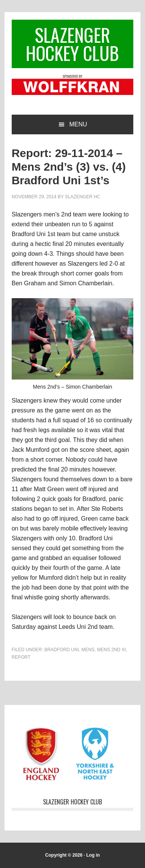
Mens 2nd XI (112, 650)
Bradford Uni (61, 650)
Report (21, 657)
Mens (88, 650)
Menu (78, 124)
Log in (93, 855)
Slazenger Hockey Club (72, 44)
